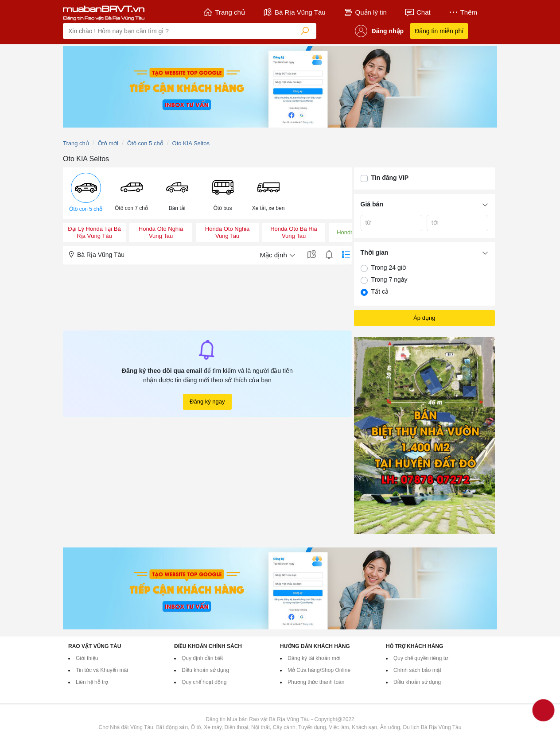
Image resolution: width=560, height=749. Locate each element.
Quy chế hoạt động (204, 682)
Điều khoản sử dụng (205, 670)
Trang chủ (224, 12)
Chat (418, 12)
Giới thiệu (87, 658)
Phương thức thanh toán (316, 682)
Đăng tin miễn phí (439, 31)
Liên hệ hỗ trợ (92, 682)
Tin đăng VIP (390, 178)
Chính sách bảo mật (417, 670)
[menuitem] (86, 193)
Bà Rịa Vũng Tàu (294, 12)
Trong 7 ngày (389, 279)
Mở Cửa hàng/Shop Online (319, 670)
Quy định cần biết (202, 658)
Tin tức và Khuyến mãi (102, 670)
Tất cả (380, 291)
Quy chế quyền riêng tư (421, 658)
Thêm (463, 12)
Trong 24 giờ (389, 268)
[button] (86, 193)
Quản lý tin (365, 12)
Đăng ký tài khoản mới (314, 658)
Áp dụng (424, 318)
